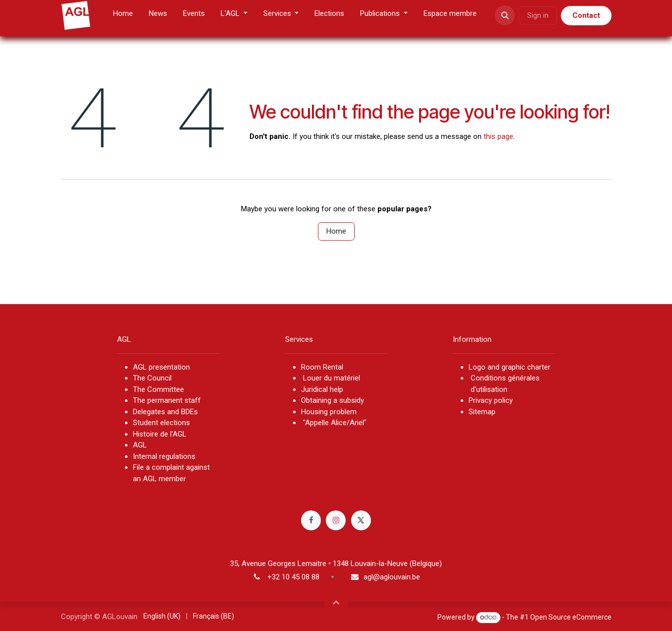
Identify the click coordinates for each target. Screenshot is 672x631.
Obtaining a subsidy (333, 400)
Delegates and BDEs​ (165, 412)
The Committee (158, 389)
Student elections (161, 423)
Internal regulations (164, 456)
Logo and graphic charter (510, 367)
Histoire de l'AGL (160, 434)
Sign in (538, 15)
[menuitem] (123, 16)
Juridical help (322, 389)
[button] (505, 15)
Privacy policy (491, 400)
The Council (153, 378)
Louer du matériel (332, 378)
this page (498, 136)
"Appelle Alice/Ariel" (334, 423)
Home (336, 231)
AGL (140, 445)
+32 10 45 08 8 (291, 577)
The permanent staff (167, 400)
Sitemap (482, 412)
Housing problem (329, 412)
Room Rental (322, 367)
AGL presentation (161, 367)
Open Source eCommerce (571, 617)
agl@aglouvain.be (392, 577)
